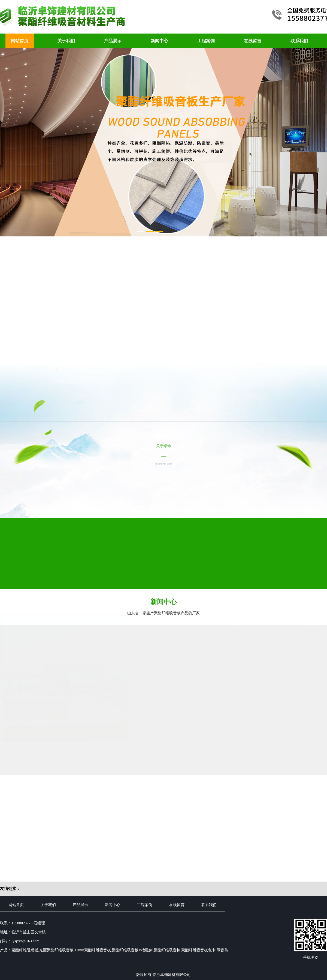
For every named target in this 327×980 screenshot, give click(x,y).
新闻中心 (159, 41)
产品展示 (113, 41)
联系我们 (299, 41)
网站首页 (20, 41)
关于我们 (66, 41)
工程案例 (206, 41)
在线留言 (253, 41)
